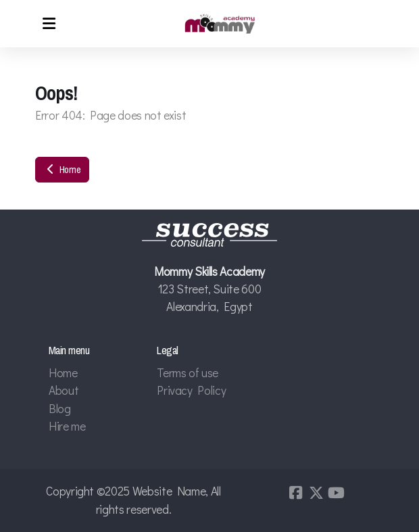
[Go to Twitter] (316, 493)
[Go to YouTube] (337, 493)
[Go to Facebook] (296, 493)
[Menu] (49, 24)
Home (62, 170)
